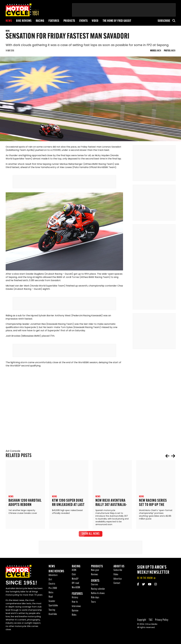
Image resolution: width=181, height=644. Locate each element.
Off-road (75, 588)
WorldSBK (76, 593)
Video (95, 21)
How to (75, 607)
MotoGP (75, 584)
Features (54, 21)
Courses (95, 590)
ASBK (74, 575)
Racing (40, 21)
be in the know (145, 583)
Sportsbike (53, 611)
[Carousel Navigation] (170, 461)
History (75, 603)
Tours (93, 607)
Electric (52, 589)
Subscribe (164, 21)
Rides (74, 620)
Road (51, 602)
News (9, 21)
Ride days (95, 603)
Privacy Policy (162, 625)
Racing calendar (98, 594)
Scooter (52, 606)
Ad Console (13, 456)
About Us (119, 571)
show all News (91, 539)
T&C (151, 625)
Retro (51, 598)
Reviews (95, 580)
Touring (52, 615)
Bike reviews (24, 21)
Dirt (50, 585)
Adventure (53, 580)
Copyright (142, 625)
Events (83, 21)
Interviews (76, 611)
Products (69, 21)
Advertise (118, 584)
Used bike (53, 619)
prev (167, 461)
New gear (95, 575)
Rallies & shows (98, 598)
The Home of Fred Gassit (117, 21)
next (173, 461)
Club (74, 580)
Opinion (75, 616)
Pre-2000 (53, 593)
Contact (117, 588)
